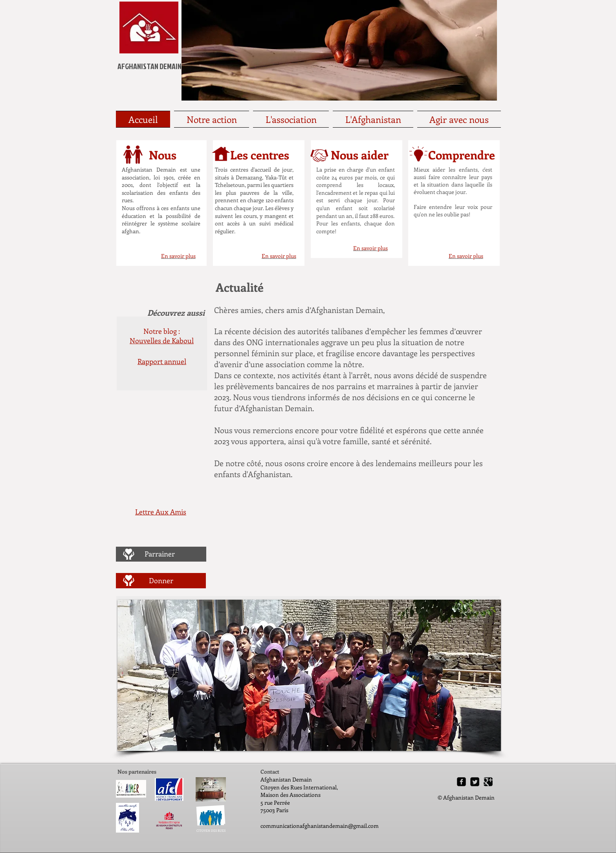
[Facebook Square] (461, 782)
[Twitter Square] (475, 782)
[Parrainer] (160, 554)
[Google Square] (488, 782)
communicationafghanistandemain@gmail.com (320, 826)
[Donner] (161, 580)
